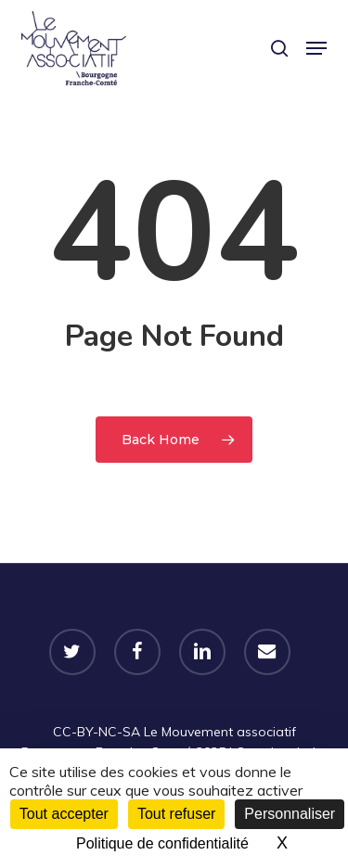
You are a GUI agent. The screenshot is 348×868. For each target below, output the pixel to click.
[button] (316, 48)
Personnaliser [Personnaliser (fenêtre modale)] (290, 814)
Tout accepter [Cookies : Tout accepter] (64, 814)
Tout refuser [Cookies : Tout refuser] (176, 814)
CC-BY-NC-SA (97, 732)
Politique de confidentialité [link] (162, 843)
